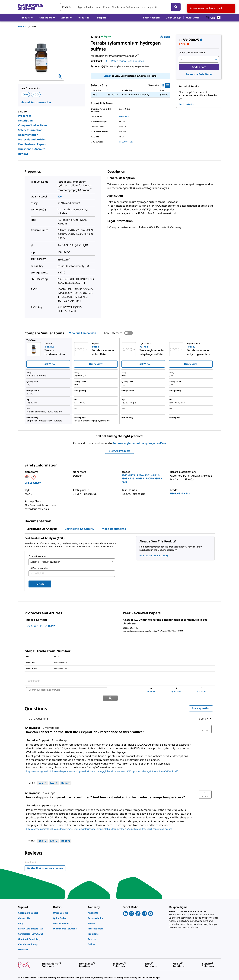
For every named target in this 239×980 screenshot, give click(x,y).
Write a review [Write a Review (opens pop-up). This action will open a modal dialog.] (118, 61)
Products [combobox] (67, 7)
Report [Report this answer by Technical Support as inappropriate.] (66, 774)
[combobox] (120, 7)
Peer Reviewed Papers (32, 144)
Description (25, 121)
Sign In (108, 76)
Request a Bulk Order (199, 74)
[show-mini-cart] (213, 18)
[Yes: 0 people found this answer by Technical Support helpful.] (42, 774)
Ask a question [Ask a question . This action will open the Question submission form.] (136, 61)
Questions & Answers (32, 149)
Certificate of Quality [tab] (79, 529)
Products (22, 26)
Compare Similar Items (33, 125)
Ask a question (201, 700)
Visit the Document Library (154, 555)
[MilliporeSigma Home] (30, 7)
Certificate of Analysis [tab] (42, 529)
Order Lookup (173, 18)
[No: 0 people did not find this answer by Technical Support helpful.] (54, 774)
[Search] (176, 7)
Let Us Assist (187, 104)
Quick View (48, 364)
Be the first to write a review (46, 860)
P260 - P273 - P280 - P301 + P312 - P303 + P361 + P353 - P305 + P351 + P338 (142, 478)
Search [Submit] (40, 583)
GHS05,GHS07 (33, 483)
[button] (152, 18)
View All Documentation (36, 102)
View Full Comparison (83, 333)
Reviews (23, 154)
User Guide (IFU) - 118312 (40, 625)
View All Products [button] (119, 451)
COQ (36, 94)
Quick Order (193, 18)
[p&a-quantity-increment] (216, 59)
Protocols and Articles (32, 139)
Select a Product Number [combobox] (45, 562)
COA (25, 94)
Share (165, 37)
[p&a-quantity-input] (199, 59)
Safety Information (30, 130)
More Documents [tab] (114, 529)
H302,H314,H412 (180, 493)
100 (60, 197)
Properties (25, 116)
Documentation (28, 135)
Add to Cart (199, 67)
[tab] (25, 26)
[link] (34, 680)
